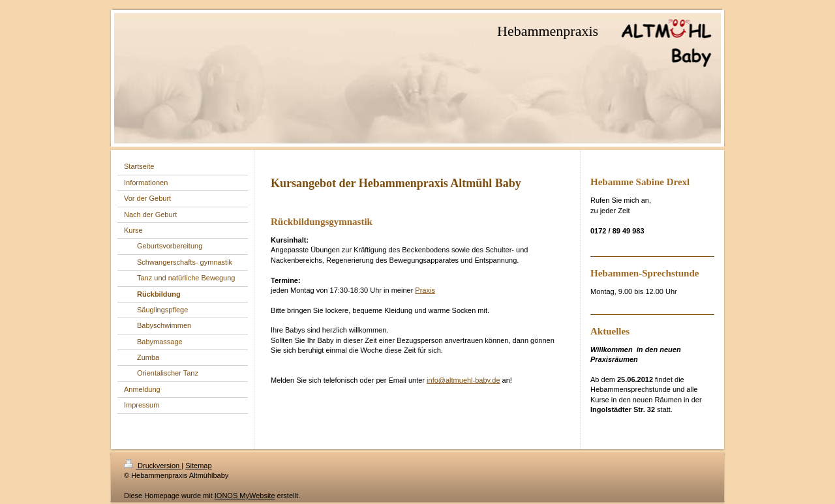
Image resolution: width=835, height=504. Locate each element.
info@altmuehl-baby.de (463, 380)
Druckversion (153, 466)
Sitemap (198, 466)
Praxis (425, 290)
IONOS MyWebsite (245, 496)
